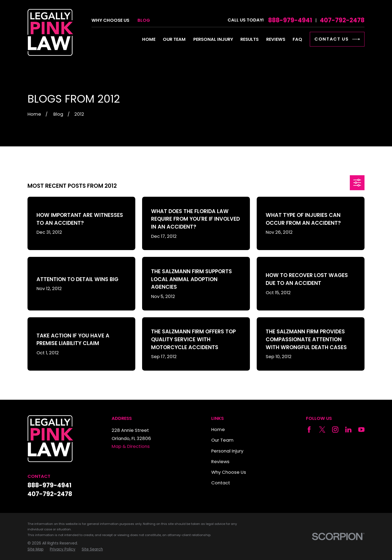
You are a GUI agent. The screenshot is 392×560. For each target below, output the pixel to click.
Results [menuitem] (249, 39)
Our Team (222, 440)
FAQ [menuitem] (297, 39)
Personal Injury (227, 451)
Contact (221, 483)
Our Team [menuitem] (174, 39)
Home (218, 430)
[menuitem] (36, 549)
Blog (144, 20)
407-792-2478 (342, 20)
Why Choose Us (110, 20)
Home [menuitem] (149, 39)
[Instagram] (335, 430)
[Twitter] (322, 430)
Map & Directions (131, 446)
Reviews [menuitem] (276, 39)
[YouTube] (361, 430)
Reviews (220, 462)
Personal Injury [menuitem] (213, 39)
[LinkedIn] (348, 430)
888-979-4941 (290, 20)
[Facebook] (309, 430)
